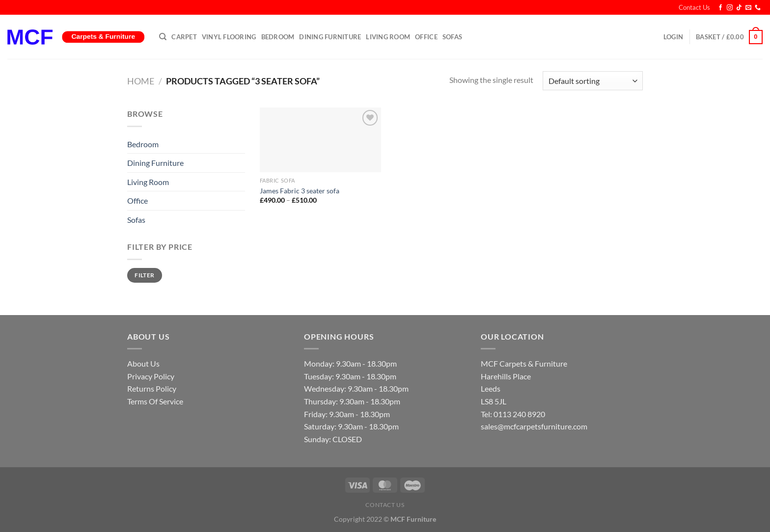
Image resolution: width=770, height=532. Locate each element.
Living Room (388, 37)
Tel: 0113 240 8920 (513, 414)
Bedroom (278, 37)
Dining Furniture (330, 37)
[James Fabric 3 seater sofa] (320, 140)
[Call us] (758, 8)
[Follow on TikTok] (739, 8)
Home (141, 81)
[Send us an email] (748, 8)
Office (426, 37)
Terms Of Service (155, 401)
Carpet (184, 37)
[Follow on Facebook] (720, 8)
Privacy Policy (151, 376)
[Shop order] (593, 81)
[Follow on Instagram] (730, 8)
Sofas (452, 37)
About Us (143, 363)
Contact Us (694, 7)
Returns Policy (152, 388)
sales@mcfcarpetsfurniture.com (534, 426)
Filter (144, 275)
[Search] (163, 37)
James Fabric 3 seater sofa (300, 191)
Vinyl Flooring (229, 37)
